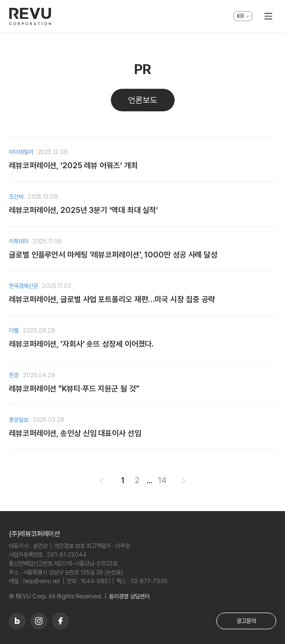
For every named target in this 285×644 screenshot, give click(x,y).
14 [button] (162, 480)
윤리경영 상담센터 (129, 596)
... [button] (150, 480)
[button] (102, 481)
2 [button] (137, 480)
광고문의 (246, 621)
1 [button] (123, 480)
